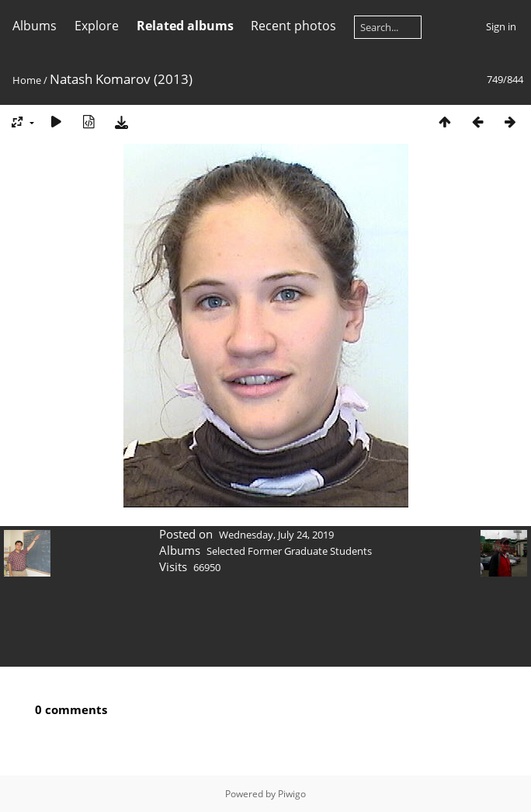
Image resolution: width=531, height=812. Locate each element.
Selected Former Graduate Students (289, 551)
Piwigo (292, 794)
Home (27, 80)
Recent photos (293, 26)
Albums (35, 26)
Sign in (501, 26)
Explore (97, 26)
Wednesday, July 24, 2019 (276, 535)
